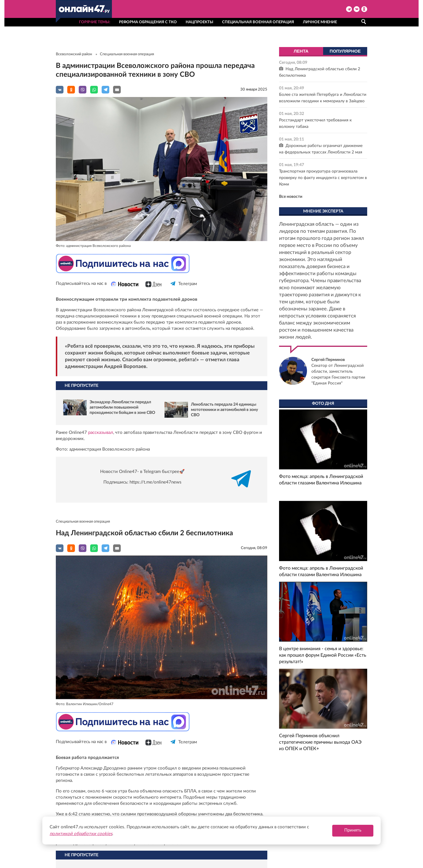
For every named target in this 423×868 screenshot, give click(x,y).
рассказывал (101, 433)
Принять (353, 830)
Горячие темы (94, 22)
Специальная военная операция (258, 22)
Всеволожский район (74, 54)
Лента (301, 51)
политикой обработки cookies (81, 834)
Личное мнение (320, 22)
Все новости (291, 197)
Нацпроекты (199, 22)
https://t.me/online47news (156, 482)
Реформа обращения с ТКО (148, 22)
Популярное (345, 51)
